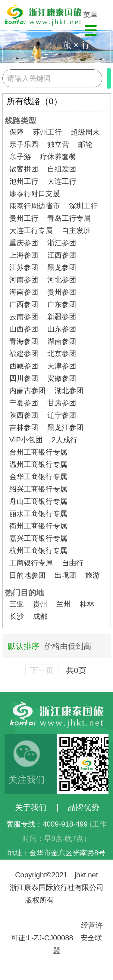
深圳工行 (83, 206)
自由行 (73, 563)
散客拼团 (24, 169)
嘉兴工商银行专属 (38, 538)
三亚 (17, 604)
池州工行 (24, 181)
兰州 (64, 604)
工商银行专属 (31, 563)
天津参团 (62, 366)
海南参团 (24, 292)
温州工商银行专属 (38, 464)
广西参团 (24, 304)
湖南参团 (62, 341)
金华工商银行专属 (38, 477)
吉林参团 (24, 427)
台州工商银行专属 (38, 452)
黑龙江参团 (65, 427)
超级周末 (85, 132)
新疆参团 (62, 317)
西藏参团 (24, 366)
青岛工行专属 (69, 218)
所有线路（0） (34, 101)
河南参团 (24, 280)
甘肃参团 (62, 403)
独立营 (58, 144)
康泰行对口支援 (35, 194)
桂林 (87, 604)
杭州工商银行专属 (38, 550)
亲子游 (20, 157)
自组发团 (62, 169)
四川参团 (24, 378)
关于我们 (31, 807)
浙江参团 (62, 243)
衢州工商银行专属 (38, 526)
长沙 (17, 616)
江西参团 (62, 255)
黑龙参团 (62, 267)
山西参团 (24, 329)
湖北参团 (69, 390)
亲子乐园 (24, 144)
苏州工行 (47, 132)
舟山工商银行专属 (38, 501)
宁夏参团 (24, 403)
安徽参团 (62, 378)
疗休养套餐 (58, 157)
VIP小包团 (26, 440)
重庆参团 (24, 243)
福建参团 (24, 354)
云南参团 (24, 317)
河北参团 (62, 280)
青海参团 (24, 341)
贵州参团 (62, 292)
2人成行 (64, 440)
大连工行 (62, 181)
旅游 (93, 575)
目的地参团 (27, 575)
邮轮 (85, 144)
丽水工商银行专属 (38, 514)
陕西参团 (24, 415)
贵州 (40, 604)
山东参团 (62, 329)
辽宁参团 (62, 415)
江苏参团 (24, 267)
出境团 (65, 575)
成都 (40, 616)
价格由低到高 (68, 646)
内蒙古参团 (27, 390)
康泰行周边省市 (35, 206)
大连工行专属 (31, 230)
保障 (17, 132)
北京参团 (62, 354)
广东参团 (62, 304)
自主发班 (76, 230)
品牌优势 (83, 807)
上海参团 (24, 255)
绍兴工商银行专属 (38, 489)
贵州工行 (24, 218)
